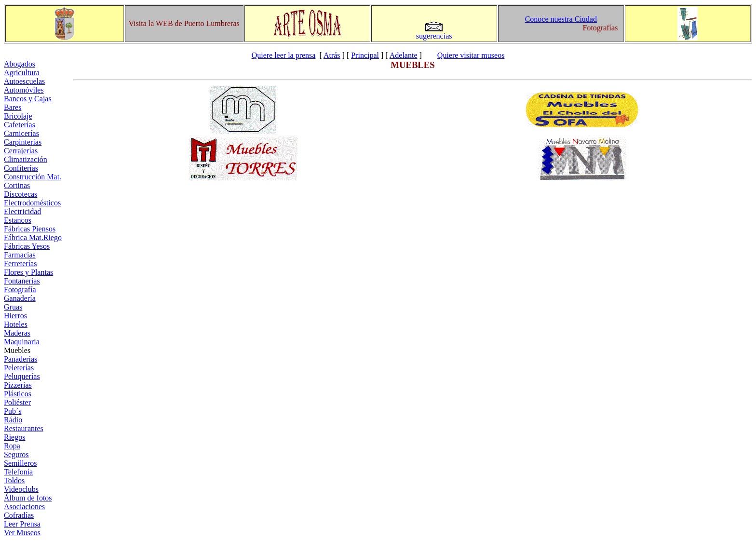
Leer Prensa (22, 524)
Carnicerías (21, 133)
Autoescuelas (24, 81)
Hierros (15, 316)
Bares (13, 107)
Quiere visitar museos (471, 55)
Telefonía (18, 472)
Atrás (332, 55)
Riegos (14, 437)
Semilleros (20, 463)
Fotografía (20, 290)
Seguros (16, 454)
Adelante (404, 55)
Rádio (13, 420)
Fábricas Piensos (30, 229)
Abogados (20, 64)
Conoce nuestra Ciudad (561, 19)
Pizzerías (18, 385)
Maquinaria (22, 342)
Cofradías (19, 515)
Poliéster (17, 402)
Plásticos (18, 394)
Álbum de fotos (28, 498)
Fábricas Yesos (27, 246)
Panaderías (20, 359)
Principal (365, 55)
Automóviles (24, 90)
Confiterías (21, 168)
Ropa (12, 446)
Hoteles (16, 324)
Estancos (18, 220)
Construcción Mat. (33, 177)
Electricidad (22, 211)
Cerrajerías (21, 151)
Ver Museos (22, 533)
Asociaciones (24, 507)
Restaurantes (24, 428)
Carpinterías (23, 142)
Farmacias (20, 255)
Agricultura (22, 73)
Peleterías (19, 368)
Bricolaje (18, 116)
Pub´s (13, 411)
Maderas (17, 333)
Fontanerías (22, 281)
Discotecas (20, 194)
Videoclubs (21, 489)
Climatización (26, 159)
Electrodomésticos (32, 203)
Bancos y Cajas (28, 99)
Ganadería (20, 298)
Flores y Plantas (28, 272)
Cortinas (17, 185)
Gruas (13, 307)
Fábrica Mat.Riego (33, 237)
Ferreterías (20, 264)
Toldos (14, 480)
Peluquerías (22, 376)
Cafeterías (20, 125)
